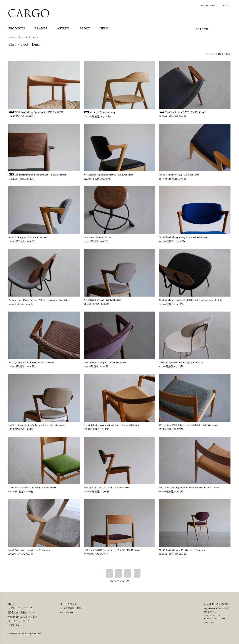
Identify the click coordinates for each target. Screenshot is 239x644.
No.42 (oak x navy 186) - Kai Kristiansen (179, 175)
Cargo (22, 634)
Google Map (209, 622)
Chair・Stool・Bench (28, 37)
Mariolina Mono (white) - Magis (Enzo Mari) (181, 362)
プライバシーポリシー (20, 621)
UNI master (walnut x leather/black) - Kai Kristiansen (37, 175)
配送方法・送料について (22, 612)
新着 (228, 54)
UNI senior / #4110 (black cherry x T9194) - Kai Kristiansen (113, 550)
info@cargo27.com (212, 615)
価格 (220, 54)
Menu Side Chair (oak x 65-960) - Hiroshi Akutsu (32, 487)
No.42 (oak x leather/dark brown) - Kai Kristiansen (108, 175)
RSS (62, 612)
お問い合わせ (16, 625)
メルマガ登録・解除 (71, 608)
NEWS (104, 28)
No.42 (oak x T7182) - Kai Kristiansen (102, 300)
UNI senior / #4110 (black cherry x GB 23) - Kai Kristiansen (188, 425)
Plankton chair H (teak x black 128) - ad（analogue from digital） (191, 300)
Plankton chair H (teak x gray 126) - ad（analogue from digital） (40, 300)
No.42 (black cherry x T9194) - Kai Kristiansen (182, 550)
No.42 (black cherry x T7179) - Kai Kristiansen (107, 487)
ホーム (12, 604)
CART (225, 5)
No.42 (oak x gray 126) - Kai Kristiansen (28, 237)
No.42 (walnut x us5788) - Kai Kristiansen (183, 112)
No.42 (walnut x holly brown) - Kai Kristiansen (31, 362)
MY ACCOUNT (207, 5)
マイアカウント (69, 604)
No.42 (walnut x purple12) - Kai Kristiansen (105, 362)
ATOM (70, 612)
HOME (12, 37)
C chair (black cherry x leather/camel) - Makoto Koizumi (111, 425)
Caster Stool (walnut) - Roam (98, 237)
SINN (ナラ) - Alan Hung (99, 112)
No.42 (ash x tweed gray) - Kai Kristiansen (29, 550)
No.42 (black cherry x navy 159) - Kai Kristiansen (183, 237)
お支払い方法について (20, 608)
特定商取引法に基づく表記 (23, 617)
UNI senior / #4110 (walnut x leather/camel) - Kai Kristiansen (189, 487)
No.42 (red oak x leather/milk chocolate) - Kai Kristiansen (36, 425)
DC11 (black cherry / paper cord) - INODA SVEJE (36, 112)
